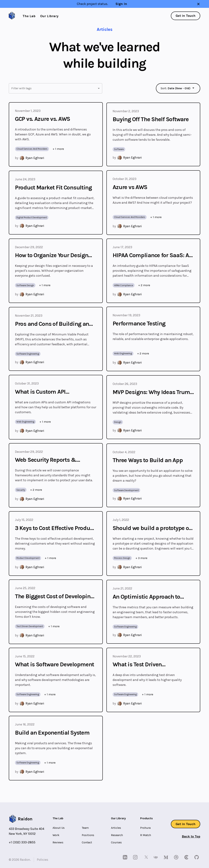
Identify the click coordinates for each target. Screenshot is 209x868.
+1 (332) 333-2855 (22, 842)
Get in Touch (186, 16)
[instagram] (136, 857)
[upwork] (156, 857)
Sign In (121, 4)
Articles (116, 828)
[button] (55, 88)
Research (117, 835)
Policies (43, 860)
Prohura (145, 828)
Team (85, 828)
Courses (116, 842)
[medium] (167, 857)
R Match (146, 835)
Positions (88, 835)
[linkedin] (126, 857)
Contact (87, 842)
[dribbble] (177, 857)
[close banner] (198, 4)
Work (56, 835)
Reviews (58, 842)
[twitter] (146, 857)
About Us (59, 828)
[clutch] (187, 857)
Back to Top (191, 836)
